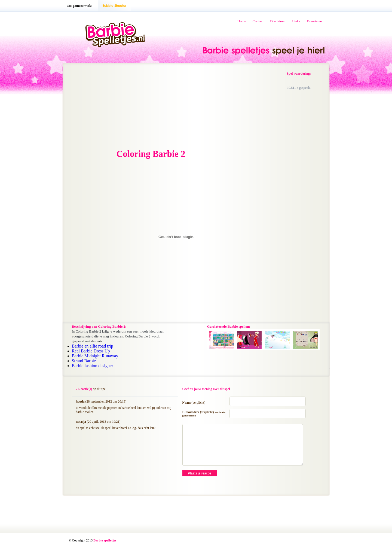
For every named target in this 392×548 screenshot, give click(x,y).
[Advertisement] (113, 106)
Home (242, 21)
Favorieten (314, 21)
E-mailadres (204, 414)
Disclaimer (278, 21)
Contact (258, 21)
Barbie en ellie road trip (93, 346)
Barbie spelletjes (105, 540)
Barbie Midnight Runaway (95, 356)
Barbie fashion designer (93, 366)
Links (296, 21)
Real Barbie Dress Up (91, 351)
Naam (194, 403)
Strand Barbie (84, 361)
